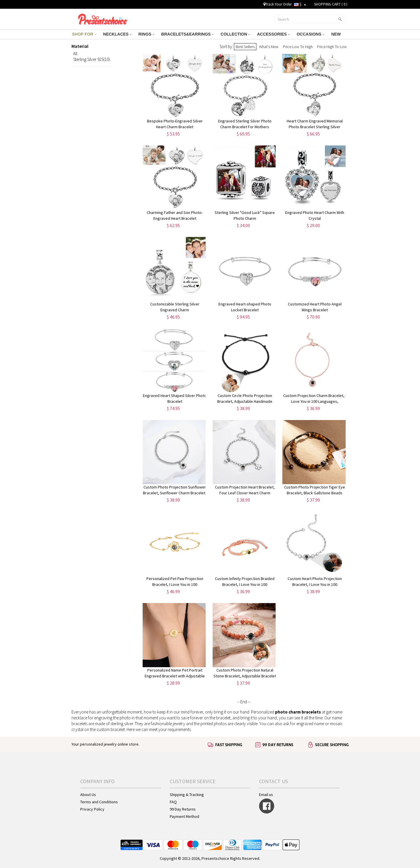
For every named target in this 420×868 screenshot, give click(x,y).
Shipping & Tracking (187, 795)
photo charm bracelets (298, 712)
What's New (269, 47)
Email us (266, 795)
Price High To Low (332, 47)
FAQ (173, 802)
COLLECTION (235, 34)
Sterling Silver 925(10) (92, 59)
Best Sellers (245, 47)
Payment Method (184, 816)
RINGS (146, 34)
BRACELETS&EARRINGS (187, 34)
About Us (88, 795)
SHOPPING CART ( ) (331, 4)
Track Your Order (278, 4)
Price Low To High (298, 47)
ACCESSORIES (273, 34)
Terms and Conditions (99, 802)
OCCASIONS (310, 34)
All (75, 53)
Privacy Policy (92, 809)
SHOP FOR (84, 34)
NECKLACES (117, 34)
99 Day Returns (183, 809)
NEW (337, 34)
